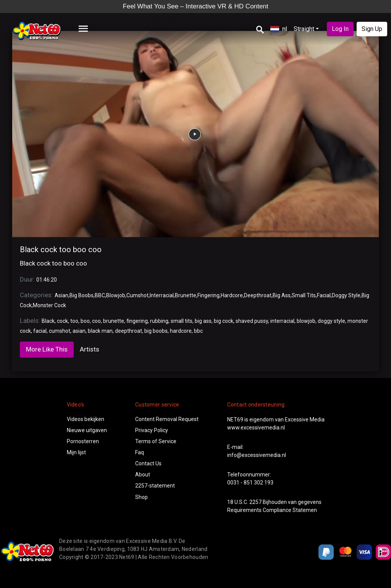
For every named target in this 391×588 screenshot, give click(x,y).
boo (85, 321)
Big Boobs (82, 295)
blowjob (306, 321)
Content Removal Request (167, 419)
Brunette (186, 295)
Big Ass (282, 295)
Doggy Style (346, 295)
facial (40, 331)
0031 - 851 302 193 (250, 483)
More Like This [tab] (47, 349)
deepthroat (128, 331)
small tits (182, 321)
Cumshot (137, 295)
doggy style (331, 321)
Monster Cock (49, 305)
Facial (324, 295)
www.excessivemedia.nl (256, 428)
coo (96, 321)
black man (100, 331)
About (143, 475)
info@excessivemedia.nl (257, 455)
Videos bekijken (86, 419)
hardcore (181, 331)
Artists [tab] (90, 349)
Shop (141, 497)
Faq (140, 452)
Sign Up (372, 29)
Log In (340, 29)
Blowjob (116, 295)
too (74, 321)
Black (48, 321)
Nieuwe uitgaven (87, 430)
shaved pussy (252, 321)
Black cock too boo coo (61, 249)
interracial (282, 321)
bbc (198, 331)
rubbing (159, 321)
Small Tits (304, 295)
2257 (255, 502)
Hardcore (232, 295)
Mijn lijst (76, 452)
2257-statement (155, 486)
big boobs (156, 331)
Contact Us (148, 463)
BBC (100, 295)
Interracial (162, 295)
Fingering (208, 295)
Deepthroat (258, 295)
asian (79, 331)
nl (279, 29)
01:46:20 (47, 280)
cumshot (60, 331)
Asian (61, 295)
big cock (224, 321)
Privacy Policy (152, 430)
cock (62, 321)
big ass (203, 321)
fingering (137, 321)
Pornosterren (83, 441)
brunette (114, 321)
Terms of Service (156, 441)
